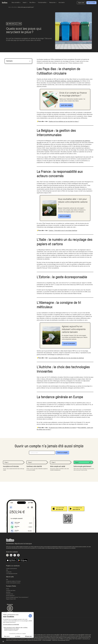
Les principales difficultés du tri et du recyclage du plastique (66, 358)
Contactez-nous (10, 594)
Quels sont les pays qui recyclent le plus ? (26, 7)
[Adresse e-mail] (42, 453)
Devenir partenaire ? (10, 596)
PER (7, 570)
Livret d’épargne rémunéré (12, 574)
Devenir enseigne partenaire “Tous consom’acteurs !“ (17, 597)
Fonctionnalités (43, 3)
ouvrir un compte (64, 216)
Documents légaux (10, 628)
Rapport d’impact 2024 (11, 599)
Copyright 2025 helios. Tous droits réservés (15, 632)
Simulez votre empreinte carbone (13, 583)
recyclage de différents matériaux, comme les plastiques (63, 81)
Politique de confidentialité (12, 627)
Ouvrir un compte (62, 453)
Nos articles (14, 7)
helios (10, 7)
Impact (25, 3)
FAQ (7, 579)
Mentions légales (10, 630)
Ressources (53, 3)
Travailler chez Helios (11, 590)
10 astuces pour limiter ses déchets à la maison (62, 428)
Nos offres (33, 3)
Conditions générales (11, 625)
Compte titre (9, 572)
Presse (8, 589)
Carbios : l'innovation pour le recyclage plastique (63, 230)
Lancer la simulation (69, 344)
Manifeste (8, 592)
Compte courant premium (12, 568)
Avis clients (62, 3)
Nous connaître (16, 3)
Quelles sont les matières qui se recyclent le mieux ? (64, 121)
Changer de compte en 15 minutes (13, 581)
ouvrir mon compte (66, 105)
